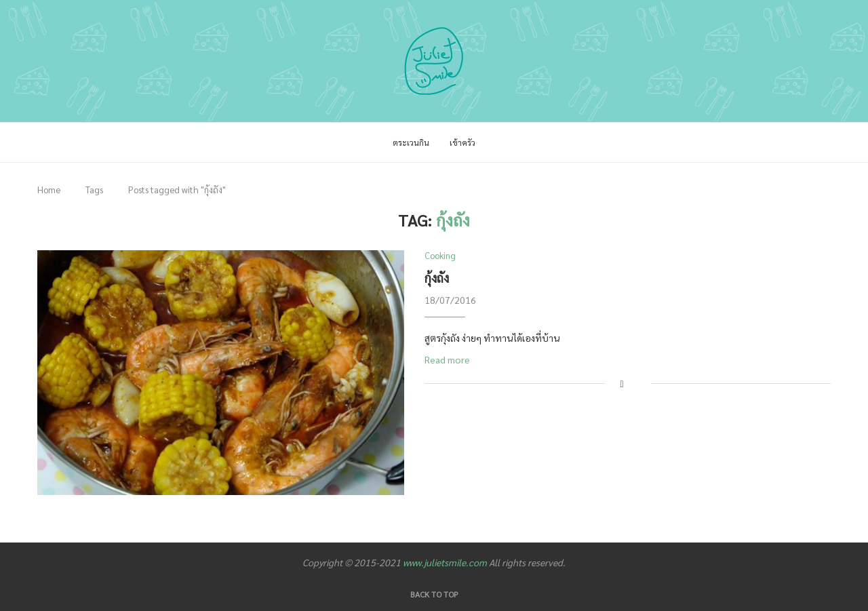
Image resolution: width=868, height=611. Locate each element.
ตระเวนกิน (411, 142)
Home (49, 190)
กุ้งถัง (437, 278)
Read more (447, 359)
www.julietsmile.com (445, 562)
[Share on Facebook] (622, 383)
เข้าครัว (462, 142)
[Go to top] (434, 593)
